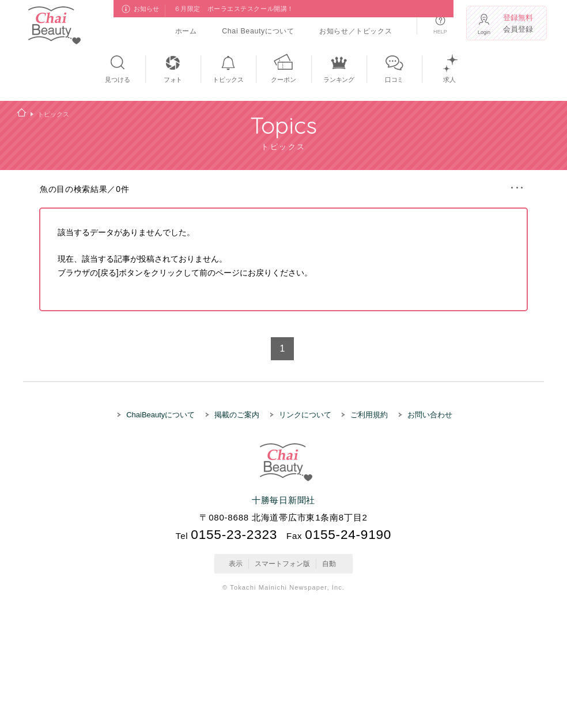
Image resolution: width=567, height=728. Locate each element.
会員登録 (519, 23)
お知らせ (146, 9)
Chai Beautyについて (258, 31)
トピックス (228, 80)
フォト (173, 80)
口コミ (394, 80)
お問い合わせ (430, 415)
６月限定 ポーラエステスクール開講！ (234, 9)
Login (484, 32)
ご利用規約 (369, 415)
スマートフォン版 (282, 563)
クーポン (283, 80)
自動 (329, 563)
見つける (117, 80)
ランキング (339, 80)
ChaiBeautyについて (160, 415)
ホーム (186, 31)
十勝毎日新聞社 (283, 500)
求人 (449, 80)
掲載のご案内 (237, 415)
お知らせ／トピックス (356, 31)
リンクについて (305, 415)
